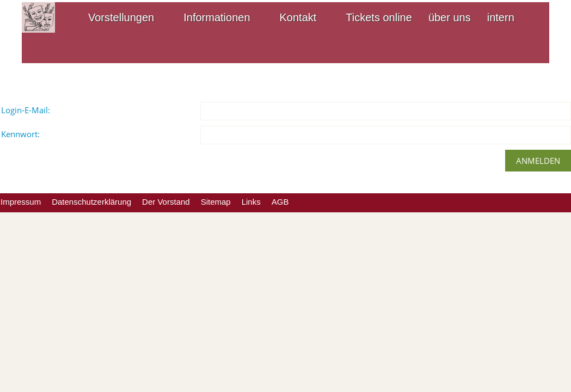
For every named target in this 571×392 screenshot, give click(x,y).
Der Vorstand (166, 202)
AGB (280, 202)
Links (251, 202)
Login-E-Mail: (26, 110)
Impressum (21, 202)
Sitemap (216, 202)
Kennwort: (20, 134)
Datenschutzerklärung (91, 202)
